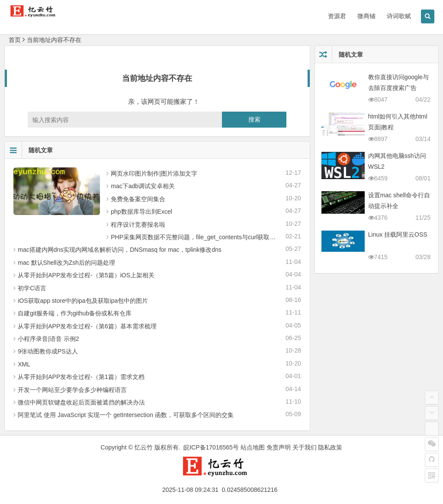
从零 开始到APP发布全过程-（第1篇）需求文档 (81, 377)
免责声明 (279, 447)
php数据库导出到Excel (141, 212)
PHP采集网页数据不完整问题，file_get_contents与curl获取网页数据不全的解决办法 (223, 237)
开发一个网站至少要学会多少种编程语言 (72, 390)
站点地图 (253, 447)
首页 (15, 40)
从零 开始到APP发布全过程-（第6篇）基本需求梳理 (87, 326)
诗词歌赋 (399, 16)
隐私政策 (330, 447)
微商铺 (366, 16)
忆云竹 (144, 447)
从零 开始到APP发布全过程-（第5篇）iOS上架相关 (86, 275)
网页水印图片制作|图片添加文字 (154, 173)
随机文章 (29, 150)
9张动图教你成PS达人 (48, 351)
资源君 (337, 16)
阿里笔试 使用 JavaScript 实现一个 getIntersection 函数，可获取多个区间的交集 (126, 415)
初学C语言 (32, 288)
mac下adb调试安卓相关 (143, 186)
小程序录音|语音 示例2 (48, 339)
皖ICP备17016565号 (211, 447)
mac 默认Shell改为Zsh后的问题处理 (66, 263)
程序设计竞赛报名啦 (138, 225)
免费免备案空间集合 (138, 199)
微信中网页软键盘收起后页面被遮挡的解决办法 (81, 402)
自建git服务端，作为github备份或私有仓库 (75, 313)
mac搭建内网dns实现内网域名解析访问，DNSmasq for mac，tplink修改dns (120, 250)
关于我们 (305, 447)
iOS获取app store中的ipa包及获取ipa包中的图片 (83, 301)
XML (24, 364)
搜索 (254, 119)
